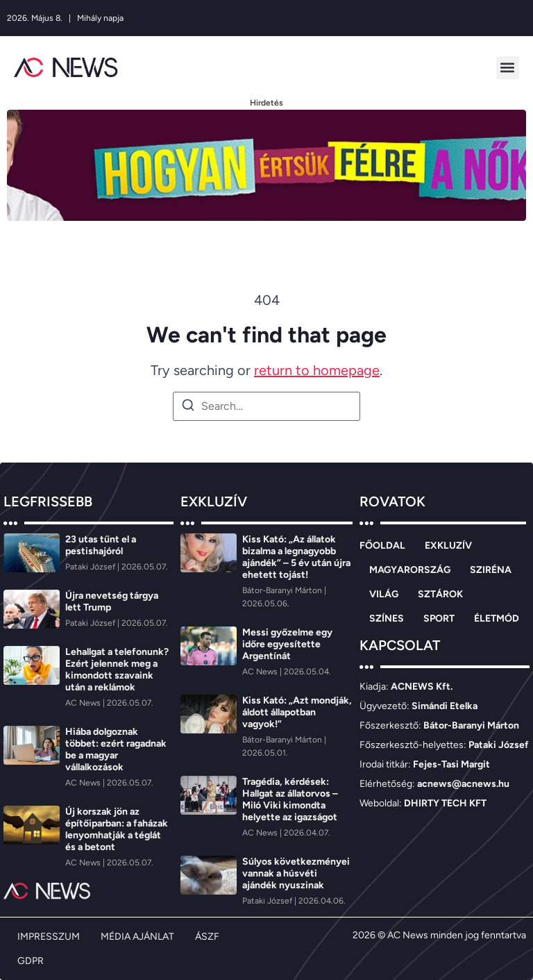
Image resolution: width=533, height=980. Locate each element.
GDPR (31, 961)
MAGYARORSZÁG (410, 570)
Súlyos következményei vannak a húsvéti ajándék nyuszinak (296, 873)
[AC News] (84, 703)
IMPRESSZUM (49, 937)
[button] (508, 68)
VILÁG (384, 594)
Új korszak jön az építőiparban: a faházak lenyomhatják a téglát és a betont (117, 829)
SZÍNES (387, 618)
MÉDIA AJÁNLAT (137, 937)
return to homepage (317, 370)
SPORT (439, 618)
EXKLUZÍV (448, 546)
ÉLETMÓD (497, 618)
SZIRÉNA (491, 570)
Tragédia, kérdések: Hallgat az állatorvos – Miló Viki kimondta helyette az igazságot (290, 799)
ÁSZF (207, 937)
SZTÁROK (440, 594)
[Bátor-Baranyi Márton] (283, 590)
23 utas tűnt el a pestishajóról (101, 545)
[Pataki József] (91, 567)
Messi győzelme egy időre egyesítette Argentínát (287, 644)
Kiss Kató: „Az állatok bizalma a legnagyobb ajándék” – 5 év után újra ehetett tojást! (296, 557)
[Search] (188, 407)
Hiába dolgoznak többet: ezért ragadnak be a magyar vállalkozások (116, 749)
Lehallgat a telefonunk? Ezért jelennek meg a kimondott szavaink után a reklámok (117, 670)
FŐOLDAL (382, 546)
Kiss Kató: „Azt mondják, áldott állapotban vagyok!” (297, 712)
